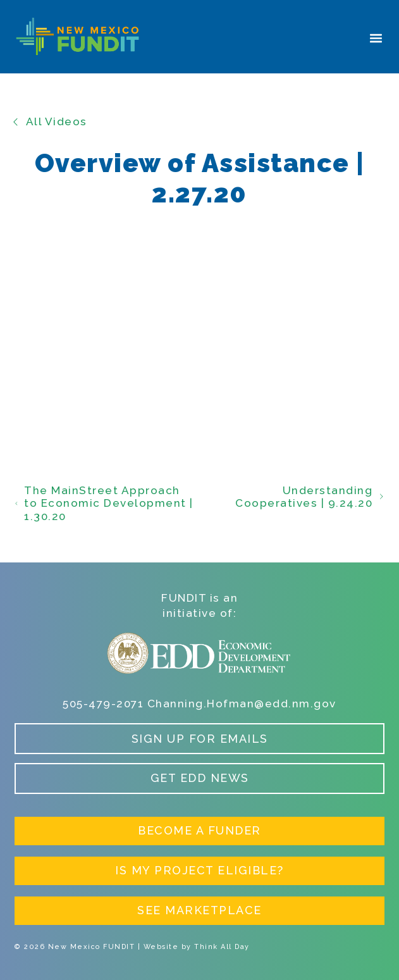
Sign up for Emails (200, 739)
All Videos (49, 121)
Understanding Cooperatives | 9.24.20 (310, 497)
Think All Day (222, 947)
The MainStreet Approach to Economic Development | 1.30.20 (104, 503)
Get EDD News (200, 778)
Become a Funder (199, 830)
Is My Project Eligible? (199, 870)
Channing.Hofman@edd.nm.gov (242, 704)
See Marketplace (199, 910)
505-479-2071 (103, 704)
